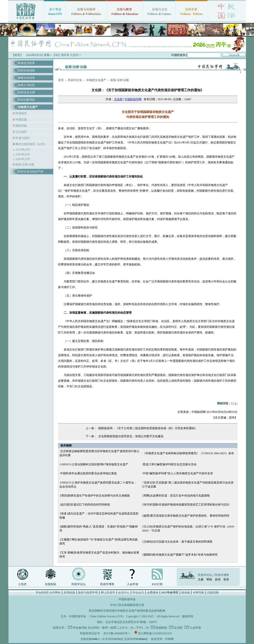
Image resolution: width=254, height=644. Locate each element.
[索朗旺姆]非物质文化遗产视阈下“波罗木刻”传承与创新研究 (180, 555)
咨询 (218, 579)
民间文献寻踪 (26, 100)
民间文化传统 (26, 70)
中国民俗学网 (133, 99)
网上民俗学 (108, 592)
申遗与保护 (22, 138)
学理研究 (21, 113)
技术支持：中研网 (162, 639)
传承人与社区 (26, 85)
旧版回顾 (213, 592)
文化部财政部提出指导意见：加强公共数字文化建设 (131, 436)
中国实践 (21, 120)
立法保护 (21, 132)
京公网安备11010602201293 (155, 633)
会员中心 (124, 592)
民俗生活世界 (26, 63)
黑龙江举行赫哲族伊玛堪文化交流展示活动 (170, 464)
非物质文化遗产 (96, 80)
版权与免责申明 (88, 592)
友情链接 (69, 592)
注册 (201, 579)
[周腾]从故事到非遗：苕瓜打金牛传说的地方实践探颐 (176, 496)
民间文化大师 (26, 92)
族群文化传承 (26, 78)
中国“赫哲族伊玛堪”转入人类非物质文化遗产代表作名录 (178, 473)
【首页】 (17, 55)
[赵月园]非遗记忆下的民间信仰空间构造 (85, 505)
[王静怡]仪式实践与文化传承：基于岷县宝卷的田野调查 (178, 542)
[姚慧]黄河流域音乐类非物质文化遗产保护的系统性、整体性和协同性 (186, 516)
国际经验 (21, 126)
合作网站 (55, 592)
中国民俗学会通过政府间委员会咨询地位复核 (88, 473)
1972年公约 (23, 150)
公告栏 (23, 584)
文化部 (118, 99)
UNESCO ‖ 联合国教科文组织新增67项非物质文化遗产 (94, 464)
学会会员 (138, 592)
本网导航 (199, 592)
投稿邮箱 (161, 628)
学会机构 (41, 592)
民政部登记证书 (90, 633)
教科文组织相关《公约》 (31, 144)
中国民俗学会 (78, 616)
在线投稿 (50, 584)
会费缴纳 (153, 592)
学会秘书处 (80, 628)
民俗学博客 (107, 584)
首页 (61, 80)
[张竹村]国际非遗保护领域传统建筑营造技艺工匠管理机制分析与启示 (186, 505)
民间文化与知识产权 (31, 172)
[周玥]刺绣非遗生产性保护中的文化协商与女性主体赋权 (95, 496)
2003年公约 (23, 154)
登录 (226, 579)
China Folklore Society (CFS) (107, 616)
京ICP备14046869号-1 (117, 633)
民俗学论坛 (79, 584)
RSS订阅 (157, 584)
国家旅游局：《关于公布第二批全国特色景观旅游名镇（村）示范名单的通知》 (148, 428)
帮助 (209, 579)
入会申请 (133, 584)
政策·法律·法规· (25, 164)
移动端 (186, 592)
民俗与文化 (75, 80)
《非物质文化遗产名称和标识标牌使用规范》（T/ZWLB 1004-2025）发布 (188, 453)
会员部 (178, 628)
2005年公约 (23, 159)
